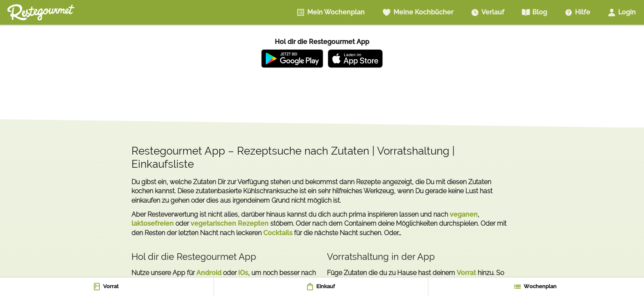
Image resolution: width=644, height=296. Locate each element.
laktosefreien (153, 223)
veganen (464, 214)
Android (209, 273)
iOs (243, 273)
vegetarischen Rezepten (230, 223)
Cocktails (278, 233)
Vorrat (466, 273)
